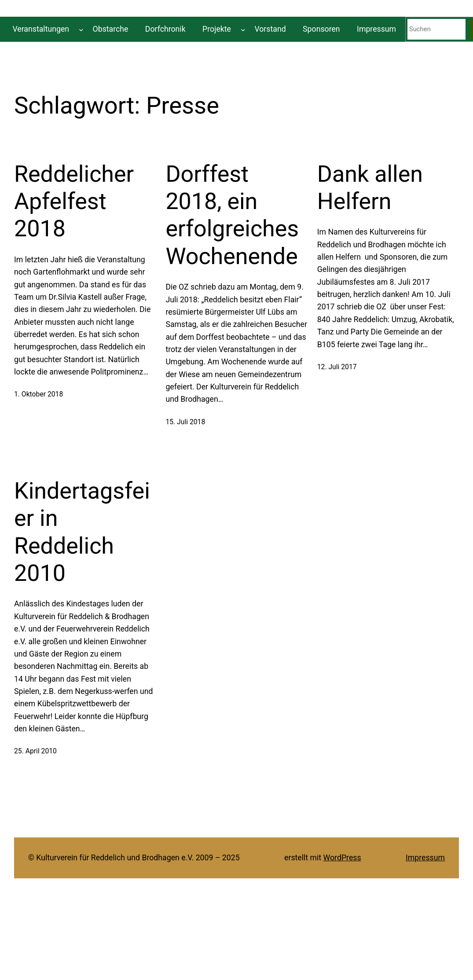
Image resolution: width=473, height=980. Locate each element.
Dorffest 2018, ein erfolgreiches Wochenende (232, 215)
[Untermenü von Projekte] (243, 29)
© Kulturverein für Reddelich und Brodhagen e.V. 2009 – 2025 (134, 858)
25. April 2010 (35, 751)
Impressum (425, 858)
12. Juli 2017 (337, 367)
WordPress (342, 858)
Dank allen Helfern (370, 188)
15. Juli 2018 (185, 422)
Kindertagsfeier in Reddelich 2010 (82, 532)
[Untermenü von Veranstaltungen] (81, 29)
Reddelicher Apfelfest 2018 (74, 202)
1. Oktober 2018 (38, 394)
